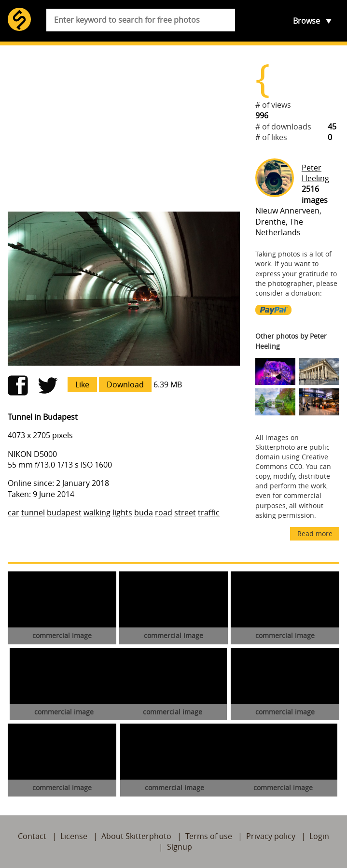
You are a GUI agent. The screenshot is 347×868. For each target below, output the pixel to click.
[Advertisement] (124, 128)
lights (122, 512)
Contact (32, 836)
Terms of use (209, 836)
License (74, 836)
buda (144, 512)
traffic (209, 512)
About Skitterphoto (136, 836)
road (164, 512)
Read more (315, 534)
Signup (180, 847)
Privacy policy (271, 836)
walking (97, 512)
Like (82, 384)
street (185, 512)
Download (125, 384)
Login (319, 836)
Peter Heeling (315, 173)
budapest (64, 512)
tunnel (33, 512)
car (14, 512)
